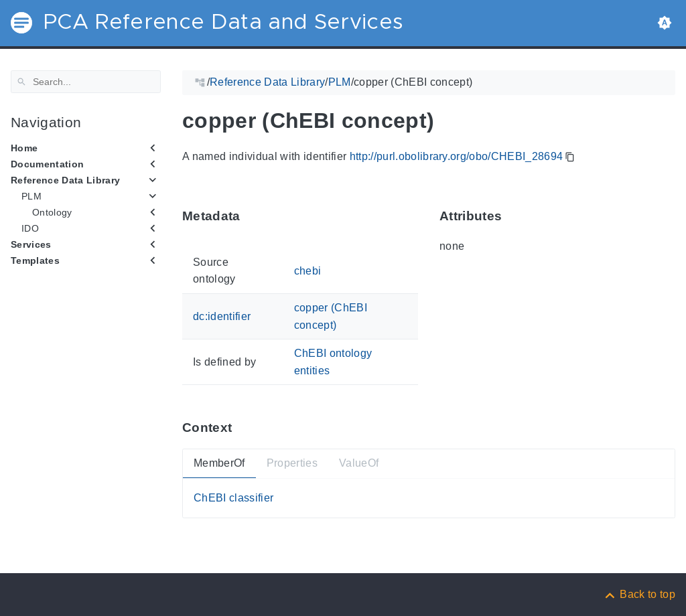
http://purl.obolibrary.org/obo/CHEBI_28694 (457, 156)
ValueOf (359, 463)
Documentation (47, 164)
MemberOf (219, 463)
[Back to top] (639, 594)
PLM (31, 196)
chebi (308, 270)
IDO (30, 228)
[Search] (86, 82)
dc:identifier (222, 316)
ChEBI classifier (233, 498)
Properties (292, 463)
